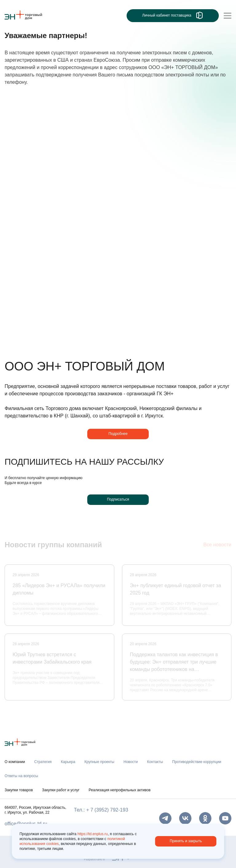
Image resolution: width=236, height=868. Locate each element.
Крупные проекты (99, 762)
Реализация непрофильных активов (120, 790)
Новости (131, 762)
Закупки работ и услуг (61, 790)
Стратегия (43, 762)
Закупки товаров (19, 790)
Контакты (155, 762)
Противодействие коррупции (197, 762)
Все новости (217, 546)
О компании (15, 762)
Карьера (68, 762)
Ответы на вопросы (21, 776)
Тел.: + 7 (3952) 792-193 (101, 810)
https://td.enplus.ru (93, 834)
